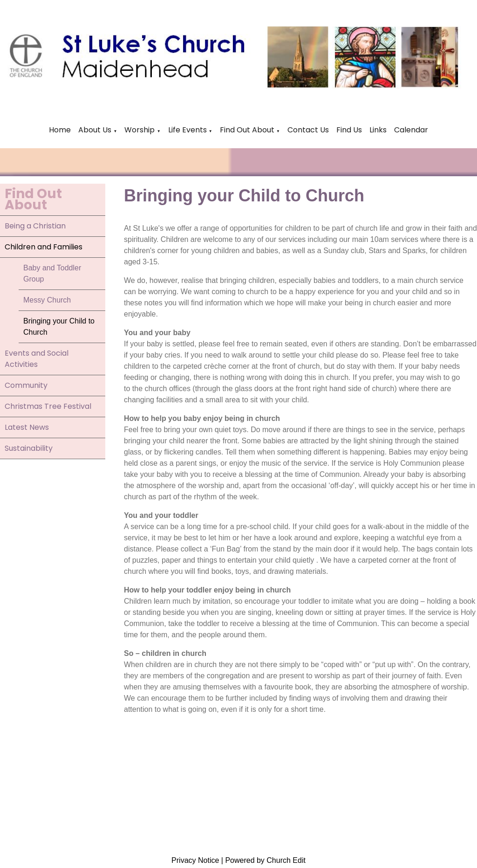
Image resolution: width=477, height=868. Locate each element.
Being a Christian (35, 226)
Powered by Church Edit (265, 860)
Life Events (188, 130)
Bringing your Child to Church (59, 327)
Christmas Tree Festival (48, 406)
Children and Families (44, 247)
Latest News (27, 427)
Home (60, 130)
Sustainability (29, 448)
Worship (140, 130)
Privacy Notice (195, 860)
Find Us (349, 130)
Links (378, 130)
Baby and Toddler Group (52, 273)
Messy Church (47, 300)
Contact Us (308, 130)
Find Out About (247, 130)
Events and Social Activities (37, 359)
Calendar (411, 130)
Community (26, 385)
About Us (95, 130)
